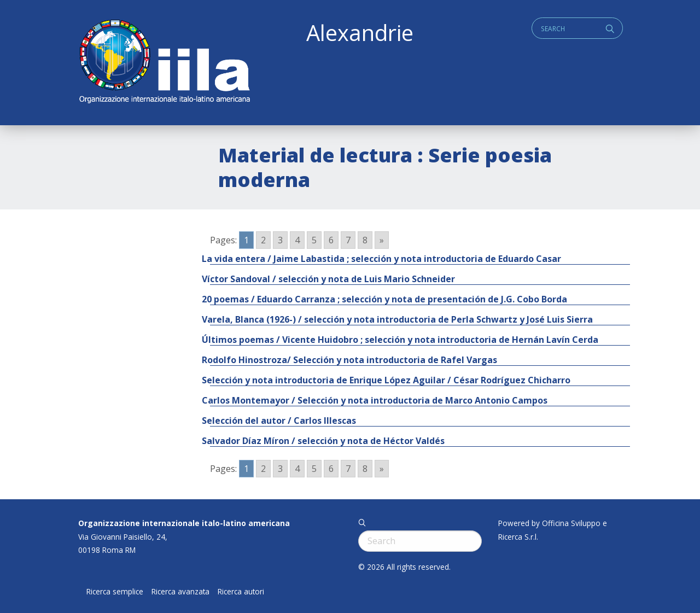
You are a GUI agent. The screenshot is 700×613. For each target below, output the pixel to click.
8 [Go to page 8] (365, 240)
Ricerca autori (241, 592)
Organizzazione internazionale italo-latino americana (184, 523)
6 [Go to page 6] (331, 240)
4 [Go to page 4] (297, 240)
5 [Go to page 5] (314, 240)
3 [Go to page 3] (280, 240)
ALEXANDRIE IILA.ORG (164, 63)
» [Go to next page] (382, 240)
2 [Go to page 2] (263, 240)
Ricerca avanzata (180, 592)
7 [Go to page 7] (348, 240)
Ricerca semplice (115, 592)
